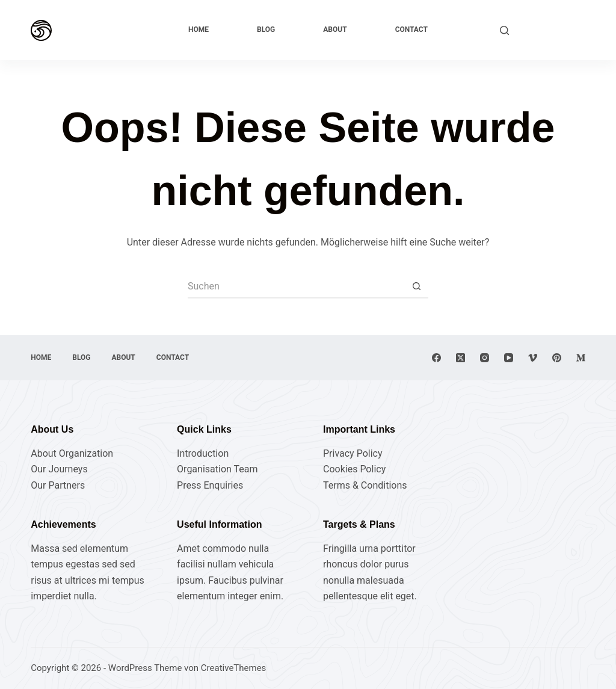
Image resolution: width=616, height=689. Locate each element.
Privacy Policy (353, 453)
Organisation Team (217, 469)
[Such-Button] (416, 286)
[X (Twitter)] (460, 358)
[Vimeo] (533, 358)
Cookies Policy (354, 469)
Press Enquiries (210, 485)
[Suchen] (504, 30)
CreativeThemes (234, 668)
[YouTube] (509, 358)
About (335, 29)
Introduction (203, 453)
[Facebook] (436, 358)
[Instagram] (485, 358)
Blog (266, 29)
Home (199, 29)
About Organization (72, 453)
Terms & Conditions (365, 485)
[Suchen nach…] (296, 286)
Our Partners (58, 485)
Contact (411, 29)
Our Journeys (59, 469)
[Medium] (581, 358)
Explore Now (553, 30)
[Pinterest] (557, 358)
